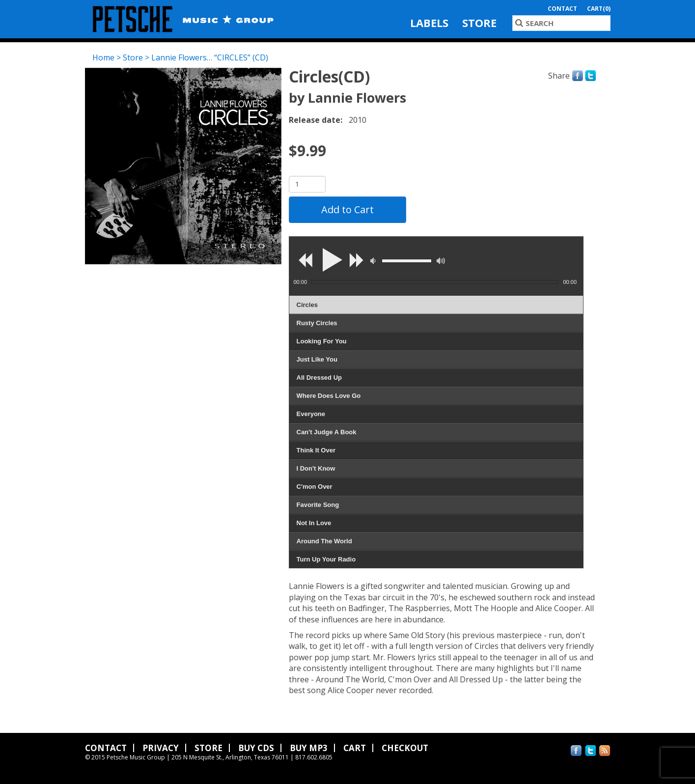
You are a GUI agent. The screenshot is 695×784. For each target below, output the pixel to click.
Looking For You (322, 341)
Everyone (311, 414)
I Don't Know (316, 468)
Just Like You (317, 359)
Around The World (324, 541)
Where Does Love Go (329, 396)
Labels (429, 23)
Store (479, 23)
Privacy (161, 748)
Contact (562, 9)
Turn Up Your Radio (326, 559)
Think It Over (316, 450)
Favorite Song (318, 505)
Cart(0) (599, 9)
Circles (307, 305)
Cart (355, 748)
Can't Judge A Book (327, 432)
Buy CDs (256, 748)
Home (103, 57)
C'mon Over (315, 487)
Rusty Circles (317, 323)
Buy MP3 (309, 748)
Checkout (405, 748)
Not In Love (314, 523)
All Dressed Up (319, 378)
